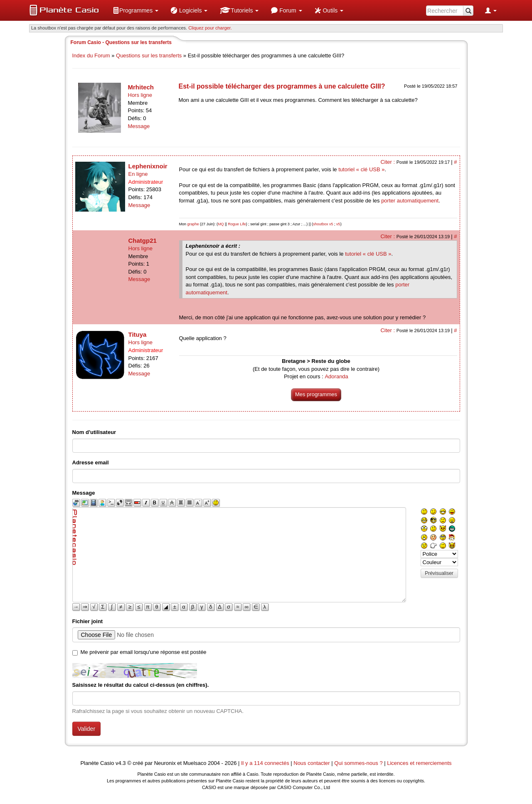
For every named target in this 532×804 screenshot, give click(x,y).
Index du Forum (91, 55)
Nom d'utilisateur (94, 432)
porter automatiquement (410, 201)
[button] (135, 10)
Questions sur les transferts (149, 55)
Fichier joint (88, 621)
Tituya (138, 334)
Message (139, 126)
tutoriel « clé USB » (361, 169)
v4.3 (121, 763)
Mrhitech (141, 87)
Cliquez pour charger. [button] (210, 28)
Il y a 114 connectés (266, 763)
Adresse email (91, 462)
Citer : (388, 162)
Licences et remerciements (419, 763)
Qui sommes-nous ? (358, 763)
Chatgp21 (143, 240)
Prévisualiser (439, 573)
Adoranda (336, 376)
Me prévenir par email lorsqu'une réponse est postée (144, 652)
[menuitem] (135, 10)
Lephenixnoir (148, 166)
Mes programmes (316, 394)
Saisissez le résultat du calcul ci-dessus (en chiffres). (141, 685)
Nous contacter (312, 763)
